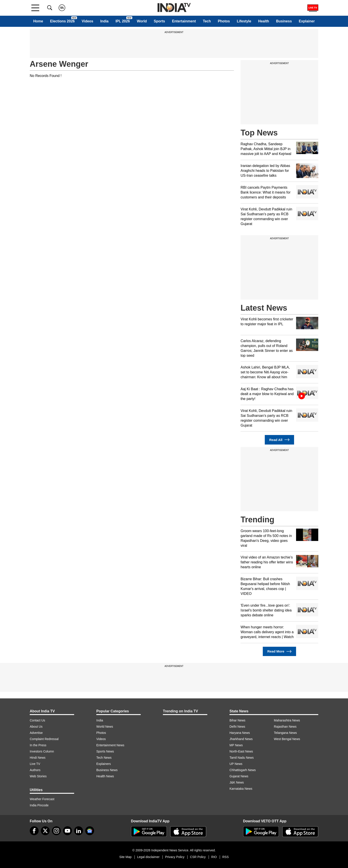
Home (38, 21)
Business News (107, 770)
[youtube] (67, 831)
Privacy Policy (175, 857)
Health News (105, 776)
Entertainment (184, 21)
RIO (214, 857)
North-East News (241, 751)
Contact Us (37, 720)
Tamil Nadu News (242, 758)
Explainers (104, 764)
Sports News (105, 751)
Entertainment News (110, 745)
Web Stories (38, 776)
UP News (236, 764)
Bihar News (237, 720)
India (104, 21)
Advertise (36, 733)
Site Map (125, 857)
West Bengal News (287, 739)
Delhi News (237, 727)
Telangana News (285, 733)
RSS (226, 857)
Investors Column (42, 751)
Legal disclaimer (148, 857)
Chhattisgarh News (243, 770)
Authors (35, 770)
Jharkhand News (241, 739)
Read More (279, 651)
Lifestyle (244, 21)
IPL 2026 (123, 21)
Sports (159, 21)
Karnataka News (241, 789)
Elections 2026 (62, 21)
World (142, 21)
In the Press (38, 745)
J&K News (237, 782)
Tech (207, 21)
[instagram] (56, 831)
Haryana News (240, 733)
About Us (36, 727)
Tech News (104, 758)
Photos (224, 21)
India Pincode (39, 805)
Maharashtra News (287, 720)
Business (284, 21)
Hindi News (38, 758)
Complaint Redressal (44, 739)
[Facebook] (34, 831)
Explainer (307, 21)
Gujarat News (239, 776)
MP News (236, 745)
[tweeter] (45, 831)
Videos (87, 21)
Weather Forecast (42, 799)
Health (264, 21)
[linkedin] (79, 831)
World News (105, 727)
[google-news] (90, 831)
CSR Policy (198, 857)
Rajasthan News (285, 727)
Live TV (35, 764)
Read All (279, 440)
